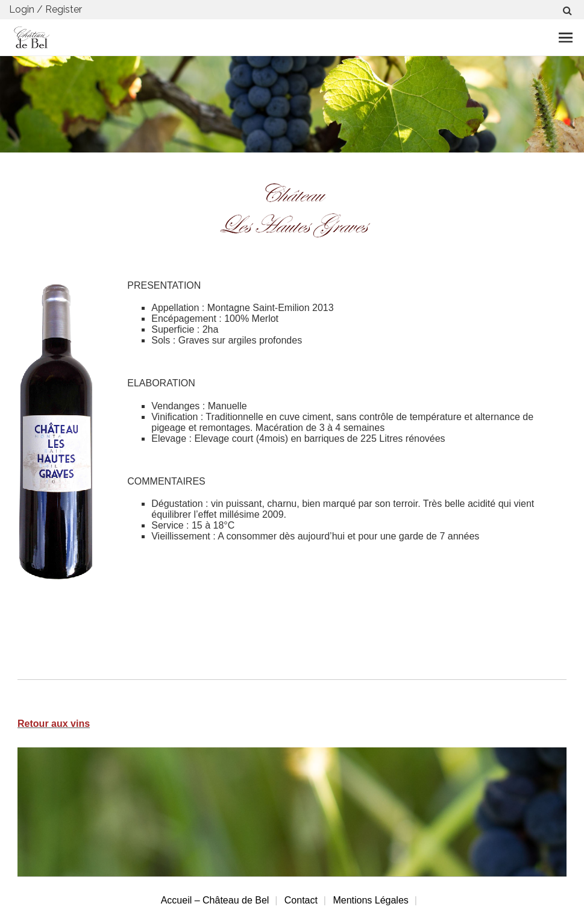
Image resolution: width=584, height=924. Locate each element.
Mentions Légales (370, 900)
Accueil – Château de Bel (215, 900)
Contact (301, 900)
